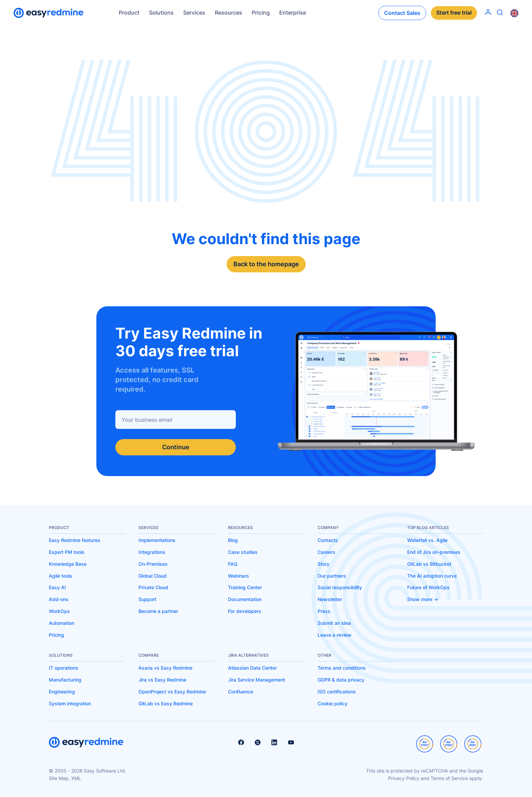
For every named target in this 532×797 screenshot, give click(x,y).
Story (324, 564)
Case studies (243, 552)
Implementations (157, 540)
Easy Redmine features (75, 540)
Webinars (239, 576)
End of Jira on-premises (434, 552)
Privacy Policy (404, 778)
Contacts (328, 540)
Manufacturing (65, 680)
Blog (233, 540)
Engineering (62, 692)
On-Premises (153, 564)
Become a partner (158, 611)
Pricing (261, 13)
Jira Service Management (256, 680)
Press (324, 611)
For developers (245, 611)
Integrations (152, 552)
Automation (62, 623)
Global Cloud (153, 576)
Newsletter (330, 599)
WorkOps (59, 611)
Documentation (245, 599)
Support (147, 599)
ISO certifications (337, 692)
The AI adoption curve (432, 576)
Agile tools (61, 576)
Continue (176, 447)
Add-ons (59, 599)
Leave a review (335, 635)
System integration (70, 703)
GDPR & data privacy (341, 680)
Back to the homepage (266, 264)
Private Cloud (153, 587)
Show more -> (423, 599)
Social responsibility (340, 587)
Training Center (245, 587)
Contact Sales (402, 13)
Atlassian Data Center (252, 668)
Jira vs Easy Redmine (162, 680)
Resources (229, 13)
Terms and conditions (342, 668)
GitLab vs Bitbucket (429, 564)
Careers (326, 552)
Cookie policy (332, 703)
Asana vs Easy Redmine (165, 668)
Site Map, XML (65, 778)
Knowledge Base (68, 564)
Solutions (161, 13)
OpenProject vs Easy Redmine (172, 692)
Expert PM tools (67, 552)
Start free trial (454, 13)
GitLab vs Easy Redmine (166, 703)
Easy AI (57, 587)
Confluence (241, 692)
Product (129, 13)
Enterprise (293, 13)
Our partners (332, 576)
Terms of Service (449, 778)
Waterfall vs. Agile (427, 540)
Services (194, 13)
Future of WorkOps (428, 587)
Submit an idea (334, 623)
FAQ (233, 564)
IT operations (64, 668)
